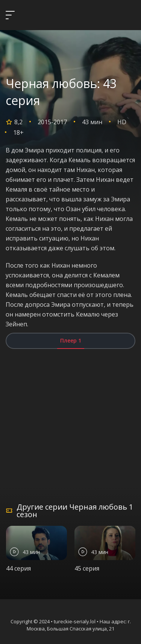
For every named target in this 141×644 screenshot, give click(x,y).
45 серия (87, 568)
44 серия (18, 568)
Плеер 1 (71, 340)
